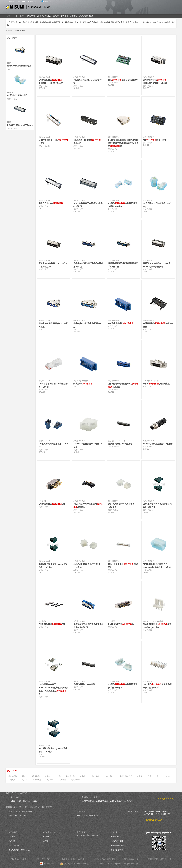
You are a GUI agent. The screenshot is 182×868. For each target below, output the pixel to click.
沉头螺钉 (50, 780)
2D (44, 88)
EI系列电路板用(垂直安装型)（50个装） (157, 626)
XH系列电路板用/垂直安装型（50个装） (123, 205)
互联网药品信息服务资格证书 (104, 859)
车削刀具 (12, 780)
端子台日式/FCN (51, 203)
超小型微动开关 (126, 776)
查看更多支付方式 (166, 799)
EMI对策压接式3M (52, 624)
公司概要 (46, 837)
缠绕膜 (82, 776)
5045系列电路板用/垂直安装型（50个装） (157, 686)
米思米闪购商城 (86, 16)
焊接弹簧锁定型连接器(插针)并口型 (88, 325)
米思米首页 (32, 2)
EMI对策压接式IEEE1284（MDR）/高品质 (51, 81)
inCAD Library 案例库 (50, 16)
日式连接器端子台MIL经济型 (53, 142)
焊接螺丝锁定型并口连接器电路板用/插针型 (88, 265)
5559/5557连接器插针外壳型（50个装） (88, 445)
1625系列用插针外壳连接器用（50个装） (121, 505)
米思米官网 (10, 31)
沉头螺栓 (62, 780)
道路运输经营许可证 (131, 859)
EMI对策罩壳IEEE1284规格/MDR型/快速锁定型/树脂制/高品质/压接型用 (123, 143)
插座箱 (47, 776)
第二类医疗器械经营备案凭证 (73, 859)
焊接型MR (83, 384)
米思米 (28, 7)
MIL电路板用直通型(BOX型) (87, 142)
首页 (8, 16)
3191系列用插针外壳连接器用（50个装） (87, 566)
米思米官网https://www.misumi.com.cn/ (87, 834)
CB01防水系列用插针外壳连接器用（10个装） (53, 385)
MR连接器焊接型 (121, 323)
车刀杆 (168, 776)
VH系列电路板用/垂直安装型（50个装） (123, 686)
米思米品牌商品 (19, 16)
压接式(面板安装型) (157, 384)
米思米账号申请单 (118, 846)
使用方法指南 (14, 846)
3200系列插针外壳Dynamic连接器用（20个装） (157, 505)
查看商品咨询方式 (154, 820)
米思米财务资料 (117, 841)
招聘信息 (46, 841)
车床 (150, 776)
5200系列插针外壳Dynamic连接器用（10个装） (53, 750)
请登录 (12, 2)
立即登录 (74, 16)
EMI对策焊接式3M (52, 504)
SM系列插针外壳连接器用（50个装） (53, 445)
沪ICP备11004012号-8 (19, 859)
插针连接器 (13, 776)
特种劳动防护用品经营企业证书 (160, 859)
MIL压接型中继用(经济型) (123, 566)
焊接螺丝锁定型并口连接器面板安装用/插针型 (123, 265)
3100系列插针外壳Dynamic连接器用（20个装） (53, 566)
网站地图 (12, 841)
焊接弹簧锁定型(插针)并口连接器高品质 (53, 325)
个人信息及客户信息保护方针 (20, 850)
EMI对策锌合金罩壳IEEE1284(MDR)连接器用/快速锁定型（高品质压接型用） (53, 689)
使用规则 (12, 837)
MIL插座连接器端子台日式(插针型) (87, 81)
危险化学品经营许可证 (45, 859)
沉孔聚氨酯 (37, 780)
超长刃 (140, 776)
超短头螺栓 (95, 776)
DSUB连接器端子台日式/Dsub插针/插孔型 (88, 205)
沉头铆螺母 (75, 780)
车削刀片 (24, 780)
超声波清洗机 (109, 776)
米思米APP (46, 1)
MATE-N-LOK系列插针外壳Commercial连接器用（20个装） (158, 566)
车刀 (158, 776)
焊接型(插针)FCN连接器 (84, 684)
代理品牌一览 (33, 16)
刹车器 (58, 776)
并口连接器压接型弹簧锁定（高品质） (123, 385)
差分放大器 (70, 776)
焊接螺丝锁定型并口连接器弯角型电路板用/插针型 (88, 626)
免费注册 (21, 2)
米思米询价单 (116, 837)
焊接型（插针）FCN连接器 (120, 444)
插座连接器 (35, 776)
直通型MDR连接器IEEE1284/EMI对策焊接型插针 (53, 265)
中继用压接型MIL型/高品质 (158, 325)
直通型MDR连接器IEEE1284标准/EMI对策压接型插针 (157, 265)
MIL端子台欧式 (155, 140)
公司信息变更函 (117, 850)
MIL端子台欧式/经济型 (123, 80)
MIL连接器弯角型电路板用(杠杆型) (88, 505)
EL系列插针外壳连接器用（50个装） (157, 205)
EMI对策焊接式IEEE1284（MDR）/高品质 (155, 81)
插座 (24, 776)
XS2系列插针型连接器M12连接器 (158, 444)
